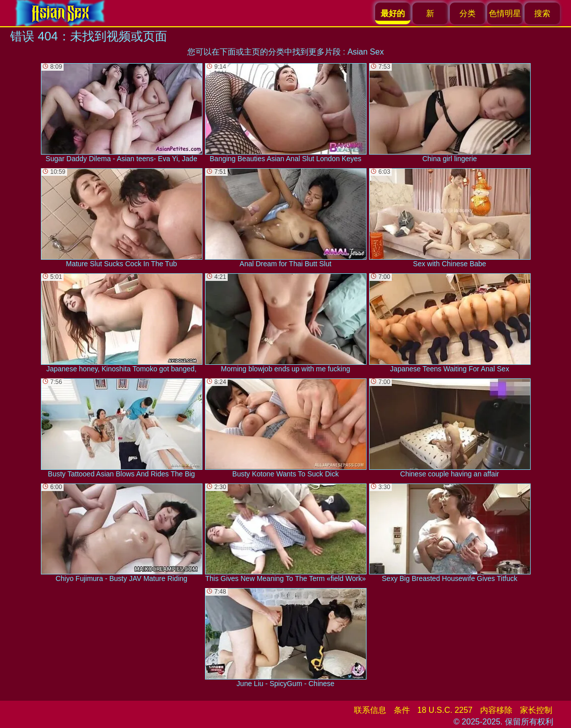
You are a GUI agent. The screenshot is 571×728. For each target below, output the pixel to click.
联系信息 (370, 710)
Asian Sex (366, 52)
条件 (402, 710)
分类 (468, 13)
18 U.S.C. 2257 (445, 710)
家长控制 (536, 710)
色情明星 (505, 13)
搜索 (542, 13)
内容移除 (496, 710)
